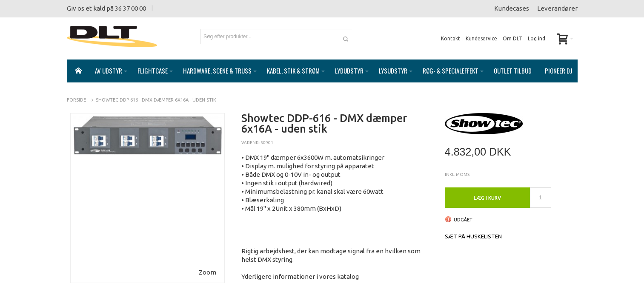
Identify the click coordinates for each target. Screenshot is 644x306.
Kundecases (512, 8)
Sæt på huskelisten (473, 228)
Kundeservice (481, 38)
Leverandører (557, 8)
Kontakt (451, 38)
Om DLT (512, 38)
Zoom (208, 264)
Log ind (537, 38)
